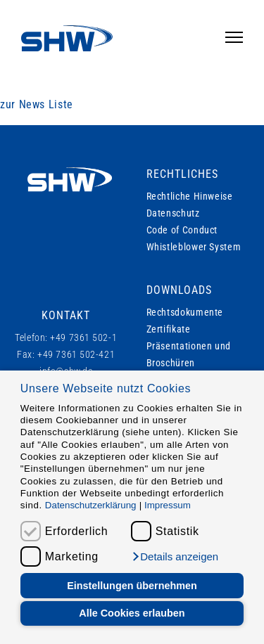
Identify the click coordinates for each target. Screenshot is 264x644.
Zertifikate (169, 329)
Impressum (168, 505)
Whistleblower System (194, 247)
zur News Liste (37, 104)
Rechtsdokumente (185, 312)
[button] (175, 557)
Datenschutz (173, 213)
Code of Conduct (182, 230)
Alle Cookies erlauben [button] (132, 613)
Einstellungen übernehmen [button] (132, 586)
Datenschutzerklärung (91, 505)
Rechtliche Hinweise (190, 196)
